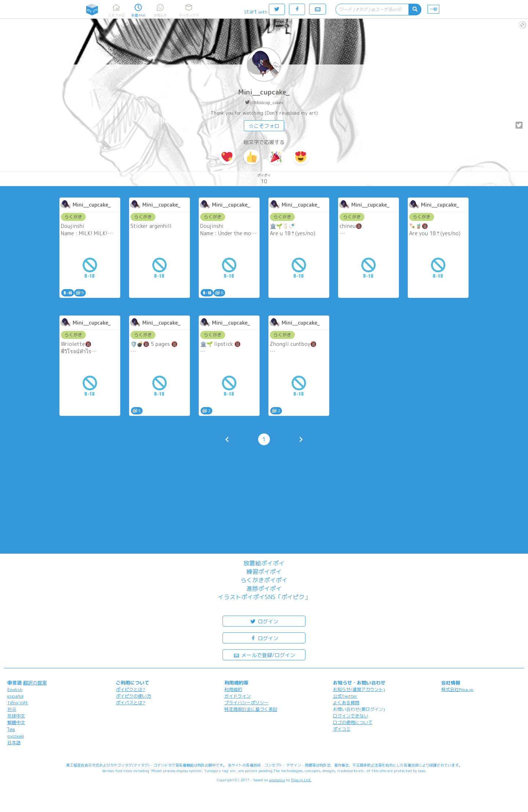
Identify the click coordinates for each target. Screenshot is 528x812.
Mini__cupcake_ (264, 92)
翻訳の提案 (35, 683)
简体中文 (16, 716)
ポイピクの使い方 (133, 696)
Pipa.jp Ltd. (301, 780)
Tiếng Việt (18, 703)
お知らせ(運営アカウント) (359, 689)
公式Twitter (345, 696)
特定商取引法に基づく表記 (251, 709)
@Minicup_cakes (266, 102)
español (15, 696)
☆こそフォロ (264, 126)
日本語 (14, 743)
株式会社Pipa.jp (457, 689)
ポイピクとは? (131, 689)
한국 (12, 709)
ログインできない (351, 716)
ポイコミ (342, 729)
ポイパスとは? (131, 703)
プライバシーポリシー (246, 703)
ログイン (264, 621)
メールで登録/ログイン (264, 655)
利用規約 (233, 689)
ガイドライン (238, 696)
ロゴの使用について (353, 722)
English (15, 689)
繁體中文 (16, 722)
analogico (277, 780)
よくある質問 (346, 703)
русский (16, 736)
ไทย (11, 729)
